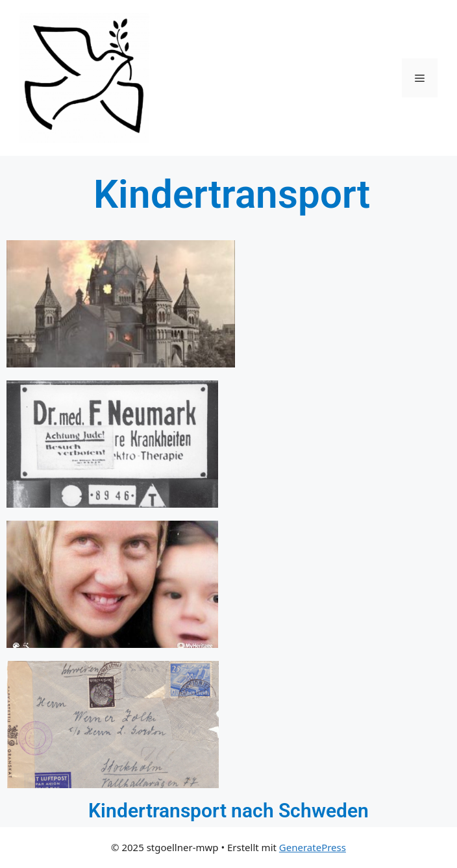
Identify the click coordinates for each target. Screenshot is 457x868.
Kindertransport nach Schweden (228, 811)
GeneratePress (313, 847)
